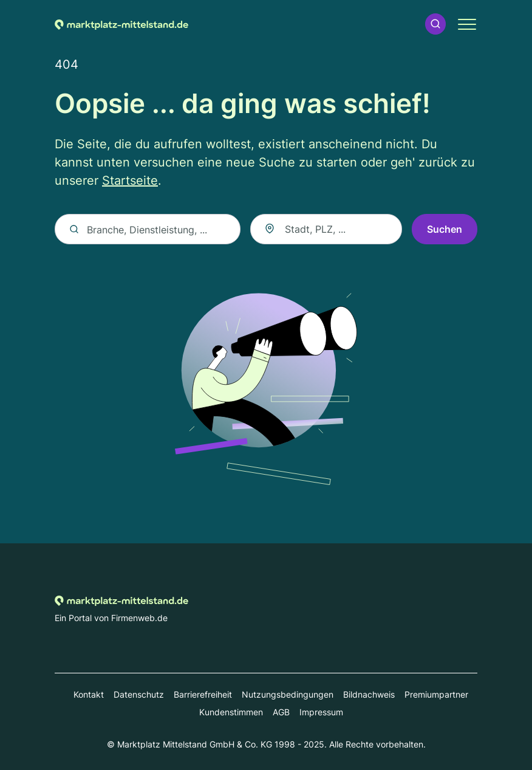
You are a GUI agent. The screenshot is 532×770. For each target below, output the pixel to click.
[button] (435, 24)
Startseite (130, 180)
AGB (281, 712)
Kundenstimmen (231, 712)
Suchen (445, 229)
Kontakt (89, 694)
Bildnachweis (369, 694)
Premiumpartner (436, 694)
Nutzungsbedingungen (288, 694)
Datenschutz (139, 694)
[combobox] (326, 229)
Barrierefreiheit (203, 694)
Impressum (321, 712)
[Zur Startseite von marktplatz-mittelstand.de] (121, 24)
